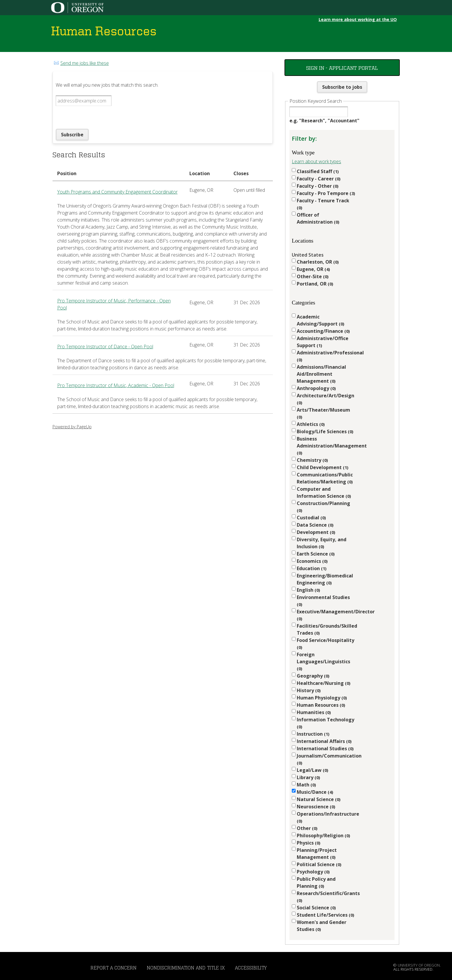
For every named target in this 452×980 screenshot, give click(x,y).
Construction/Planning (323, 507)
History (309, 690)
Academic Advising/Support (321, 320)
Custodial (311, 518)
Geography (313, 676)
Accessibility (251, 968)
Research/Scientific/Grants (326, 897)
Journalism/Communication (326, 759)
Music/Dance (315, 792)
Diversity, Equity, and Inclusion (322, 543)
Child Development (323, 467)
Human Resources (321, 705)
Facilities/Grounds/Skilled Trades (326, 629)
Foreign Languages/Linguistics (323, 661)
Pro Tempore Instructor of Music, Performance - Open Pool (114, 304)
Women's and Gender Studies (322, 926)
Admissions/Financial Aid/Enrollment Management (321, 374)
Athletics (311, 424)
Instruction (313, 734)
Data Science (315, 525)
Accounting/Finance (323, 331)
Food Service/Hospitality (326, 644)
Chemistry (312, 460)
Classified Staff (318, 171)
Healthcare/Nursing (324, 683)
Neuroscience (316, 807)
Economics (312, 561)
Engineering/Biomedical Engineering (325, 579)
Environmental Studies (323, 601)
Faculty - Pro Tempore (326, 193)
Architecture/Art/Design (326, 399)
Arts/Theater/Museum (323, 413)
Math (306, 785)
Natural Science (319, 799)
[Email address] (84, 101)
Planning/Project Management (317, 854)
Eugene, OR (313, 269)
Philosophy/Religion (323, 835)
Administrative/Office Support (323, 342)
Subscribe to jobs (342, 87)
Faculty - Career (319, 179)
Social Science (316, 908)
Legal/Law (313, 770)
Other (307, 828)
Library (308, 777)
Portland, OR (315, 284)
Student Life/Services (326, 915)
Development (316, 532)
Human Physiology (322, 698)
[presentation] (100, 117)
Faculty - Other (318, 186)
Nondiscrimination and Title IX (186, 968)
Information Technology (326, 723)
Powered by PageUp (72, 427)
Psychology (313, 872)
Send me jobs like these (85, 63)
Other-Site (313, 276)
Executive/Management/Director (326, 615)
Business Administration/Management (326, 446)
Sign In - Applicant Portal (342, 68)
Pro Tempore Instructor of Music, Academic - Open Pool (116, 385)
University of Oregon (419, 965)
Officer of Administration (318, 218)
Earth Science (316, 554)
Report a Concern (114, 968)
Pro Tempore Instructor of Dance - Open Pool (105, 347)
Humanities (314, 712)
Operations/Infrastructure (326, 817)
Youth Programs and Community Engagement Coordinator (117, 192)
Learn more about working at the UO (358, 19)
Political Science (319, 864)
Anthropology (316, 388)
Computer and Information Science (324, 492)
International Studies (325, 749)
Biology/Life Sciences (325, 431)
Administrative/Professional (326, 356)
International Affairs (324, 741)
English (308, 590)
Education (312, 568)
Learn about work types (316, 161)
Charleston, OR (318, 262)
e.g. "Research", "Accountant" (324, 121)
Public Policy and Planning (316, 882)
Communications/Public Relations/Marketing (325, 478)
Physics (309, 843)
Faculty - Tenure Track (323, 204)
